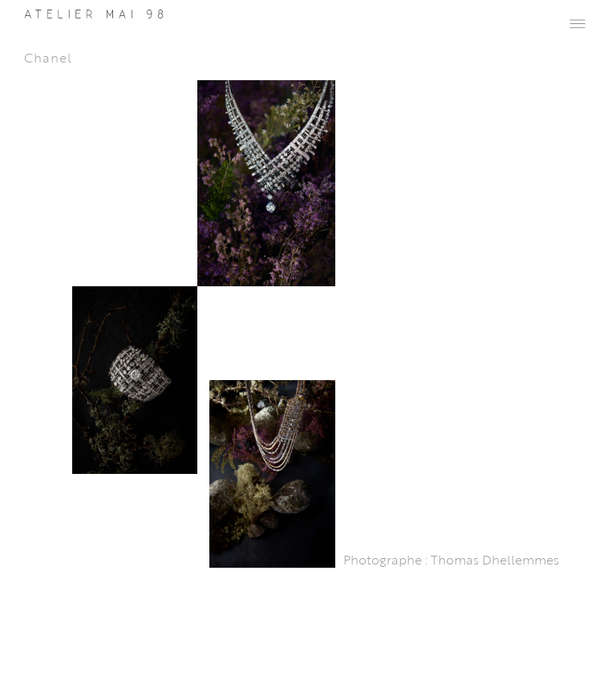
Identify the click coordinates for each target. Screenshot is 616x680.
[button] (577, 22)
